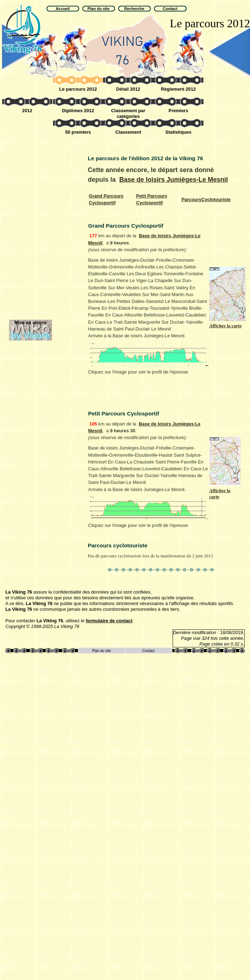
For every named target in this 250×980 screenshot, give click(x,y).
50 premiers (78, 132)
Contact (148, 651)
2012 (27, 111)
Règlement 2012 (178, 89)
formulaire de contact (109, 621)
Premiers (179, 111)
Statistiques (179, 132)
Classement (128, 132)
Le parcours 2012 (78, 89)
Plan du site (101, 651)
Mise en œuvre (30, 322)
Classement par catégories (128, 113)
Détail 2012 (128, 89)
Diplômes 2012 (78, 111)
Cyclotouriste (206, 199)
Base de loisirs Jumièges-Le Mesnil (174, 180)
